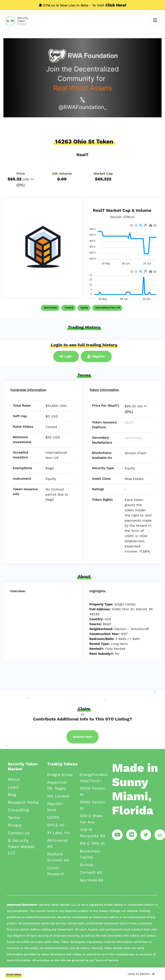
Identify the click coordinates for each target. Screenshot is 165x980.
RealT (129, 422)
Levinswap (133, 438)
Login (66, 356)
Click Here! (116, 5)
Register (96, 356)
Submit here (83, 737)
